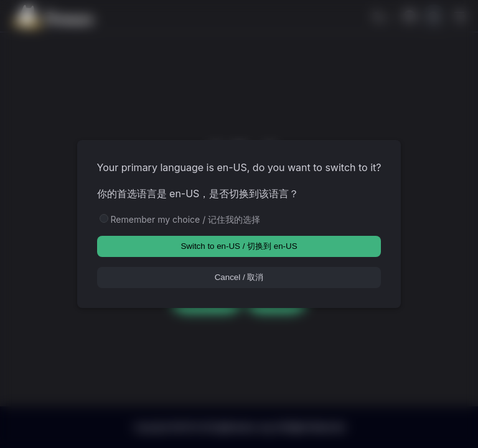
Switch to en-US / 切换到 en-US (239, 246)
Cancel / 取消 (239, 277)
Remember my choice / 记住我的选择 (186, 219)
